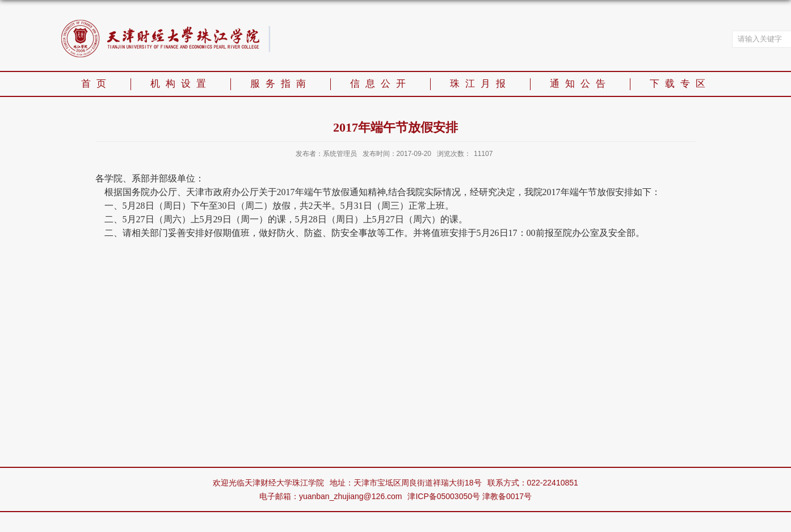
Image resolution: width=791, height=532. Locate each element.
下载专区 (680, 84)
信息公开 (381, 84)
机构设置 (181, 84)
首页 (96, 84)
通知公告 (580, 84)
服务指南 (281, 84)
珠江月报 (481, 84)
